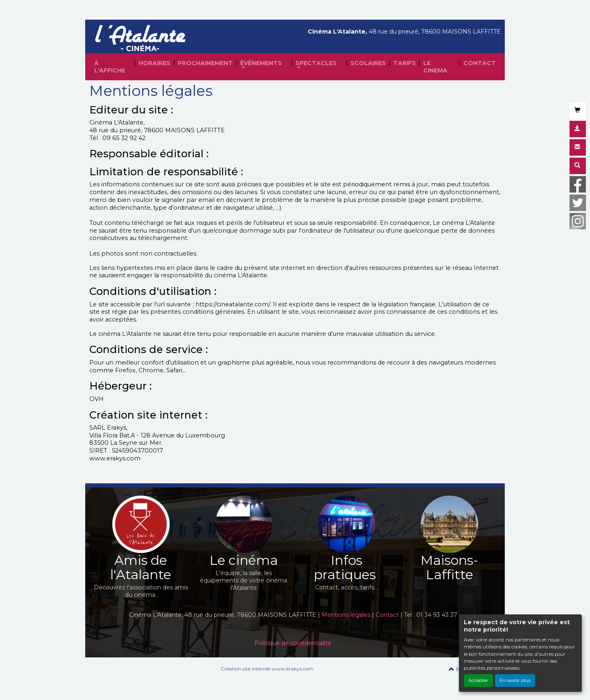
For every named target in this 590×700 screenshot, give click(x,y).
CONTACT (480, 63)
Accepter (478, 680)
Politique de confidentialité (293, 643)
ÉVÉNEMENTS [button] (261, 63)
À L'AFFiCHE (110, 67)
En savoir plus (515, 680)
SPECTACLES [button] (316, 63)
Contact (387, 615)
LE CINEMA (435, 67)
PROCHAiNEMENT (205, 63)
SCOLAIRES (368, 63)
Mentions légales (346, 615)
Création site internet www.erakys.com (267, 669)
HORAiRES (154, 63)
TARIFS (405, 63)
